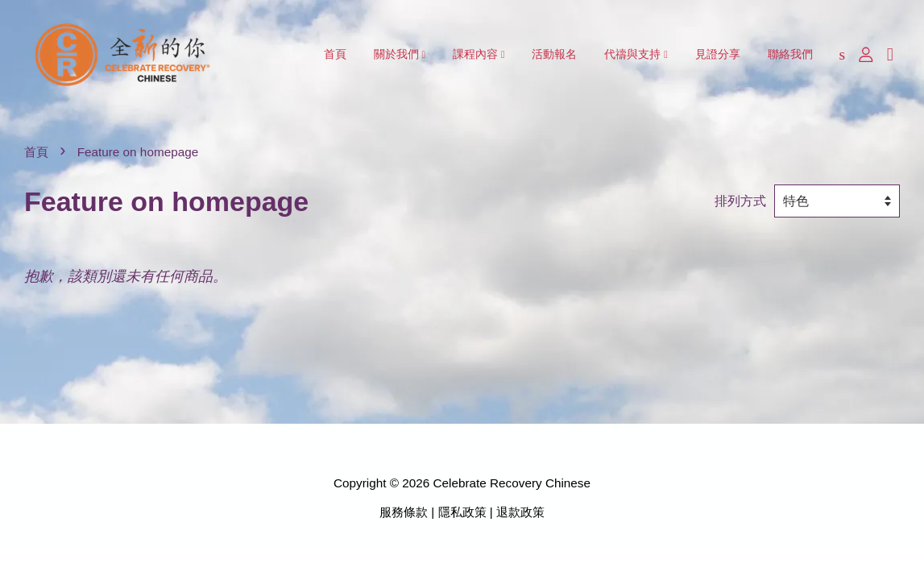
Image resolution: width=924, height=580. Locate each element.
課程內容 (479, 54)
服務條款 (404, 512)
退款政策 (520, 512)
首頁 (335, 54)
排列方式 (740, 201)
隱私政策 (462, 512)
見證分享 (718, 54)
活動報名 (554, 54)
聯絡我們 (790, 54)
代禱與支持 (636, 54)
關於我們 (400, 54)
